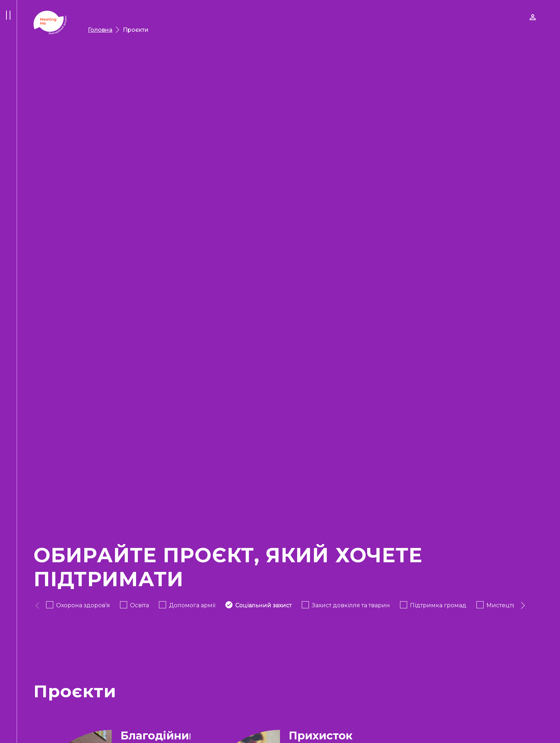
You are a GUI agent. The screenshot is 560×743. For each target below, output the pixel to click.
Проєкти (136, 30)
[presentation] (37, 605)
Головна (100, 30)
